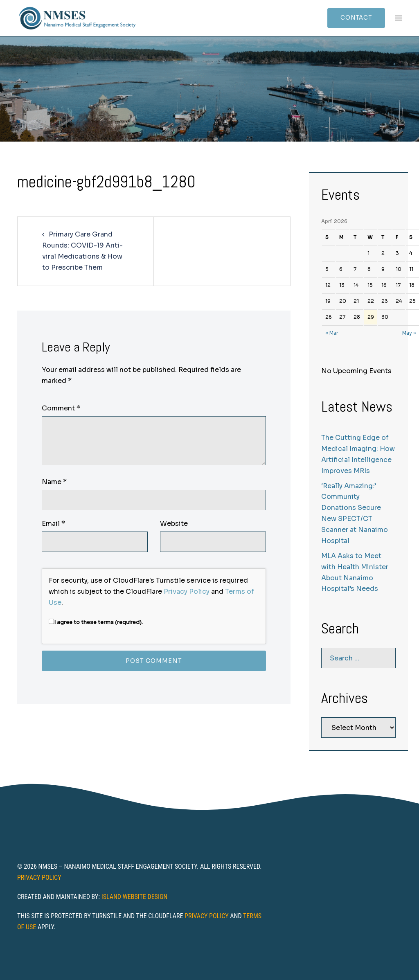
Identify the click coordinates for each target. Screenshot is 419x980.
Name (54, 482)
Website (174, 524)
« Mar (332, 333)
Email (53, 524)
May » (409, 333)
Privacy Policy (187, 591)
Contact (354, 18)
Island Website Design (135, 897)
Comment (61, 408)
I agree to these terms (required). (96, 622)
